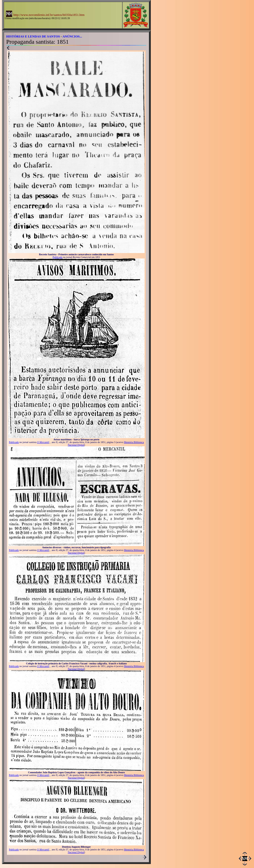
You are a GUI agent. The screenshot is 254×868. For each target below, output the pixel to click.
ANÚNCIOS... (72, 36)
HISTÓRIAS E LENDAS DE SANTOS (33, 36)
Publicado (58, 257)
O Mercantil (43, 442)
